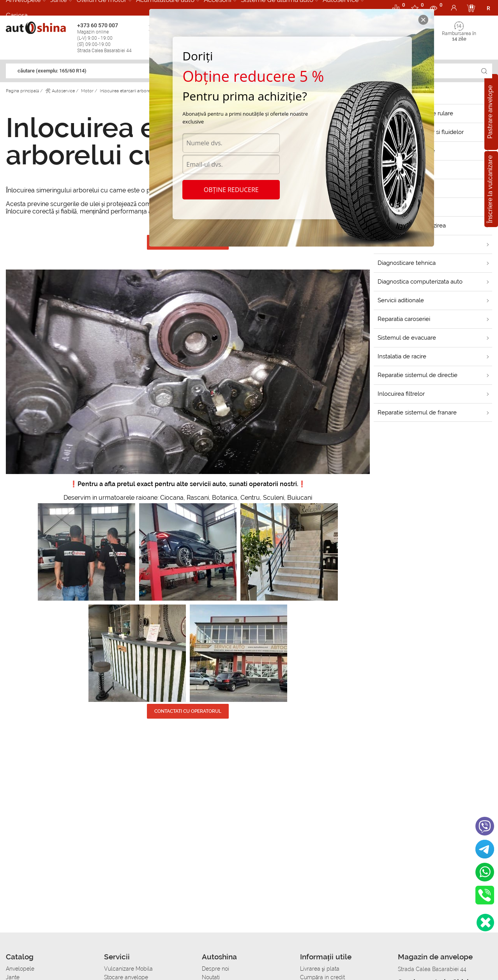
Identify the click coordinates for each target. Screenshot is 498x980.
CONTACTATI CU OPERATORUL (188, 711)
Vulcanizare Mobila (128, 969)
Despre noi (215, 969)
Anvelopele (20, 969)
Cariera (17, 15)
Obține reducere (231, 190)
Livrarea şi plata (320, 969)
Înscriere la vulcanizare (490, 189)
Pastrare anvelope (490, 112)
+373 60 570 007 (111, 38)
